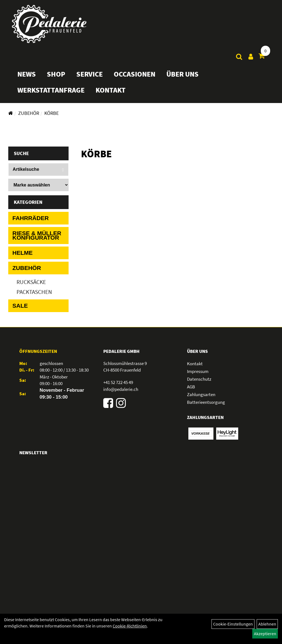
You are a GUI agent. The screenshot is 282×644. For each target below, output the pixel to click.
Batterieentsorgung (206, 402)
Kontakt (112, 94)
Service (91, 78)
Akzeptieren (265, 634)
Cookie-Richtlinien (130, 626)
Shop (58, 78)
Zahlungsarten (201, 394)
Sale (20, 306)
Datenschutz (199, 379)
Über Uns (184, 78)
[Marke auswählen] (38, 185)
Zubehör (29, 113)
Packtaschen (34, 292)
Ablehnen (267, 624)
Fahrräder (31, 218)
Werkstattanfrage (53, 94)
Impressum (198, 371)
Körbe (51, 113)
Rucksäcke (31, 282)
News (29, 78)
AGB (191, 387)
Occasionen (136, 78)
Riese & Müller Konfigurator (37, 235)
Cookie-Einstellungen (233, 624)
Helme (23, 253)
